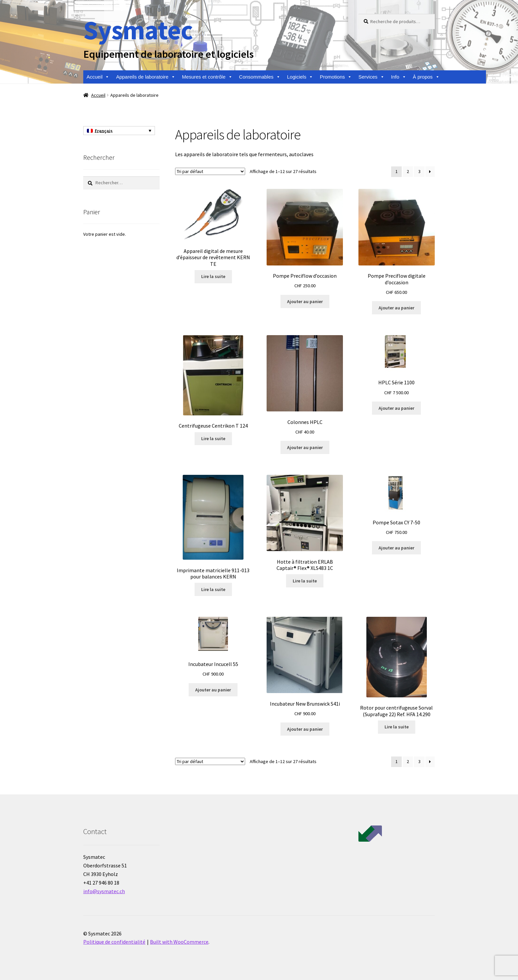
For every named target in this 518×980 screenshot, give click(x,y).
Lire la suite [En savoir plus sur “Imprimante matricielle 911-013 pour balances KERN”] (213, 589)
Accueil (98, 77)
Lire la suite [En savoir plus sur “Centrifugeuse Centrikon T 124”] (213, 438)
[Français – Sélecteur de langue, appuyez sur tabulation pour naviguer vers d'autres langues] (119, 131)
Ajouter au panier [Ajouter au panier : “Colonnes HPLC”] (305, 447)
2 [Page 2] (408, 171)
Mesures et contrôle (207, 77)
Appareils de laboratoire (146, 77)
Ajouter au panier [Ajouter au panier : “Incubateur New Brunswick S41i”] (305, 729)
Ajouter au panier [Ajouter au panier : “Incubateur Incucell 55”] (213, 690)
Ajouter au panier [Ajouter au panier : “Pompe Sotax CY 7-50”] (396, 548)
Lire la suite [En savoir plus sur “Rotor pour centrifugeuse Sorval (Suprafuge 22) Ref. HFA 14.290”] (397, 727)
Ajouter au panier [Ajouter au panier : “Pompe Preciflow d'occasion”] (305, 301)
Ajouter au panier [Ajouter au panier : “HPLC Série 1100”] (396, 408)
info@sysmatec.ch (104, 891)
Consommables (260, 77)
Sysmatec (138, 30)
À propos (426, 77)
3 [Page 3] (419, 171)
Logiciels (300, 77)
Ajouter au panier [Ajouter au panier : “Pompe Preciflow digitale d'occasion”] (396, 308)
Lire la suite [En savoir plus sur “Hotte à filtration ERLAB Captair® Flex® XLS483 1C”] (305, 581)
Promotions (336, 77)
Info (399, 77)
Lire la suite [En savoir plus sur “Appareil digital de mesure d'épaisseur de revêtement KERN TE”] (213, 276)
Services (371, 77)
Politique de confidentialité (114, 942)
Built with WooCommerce (179, 942)
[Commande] (210, 171)
